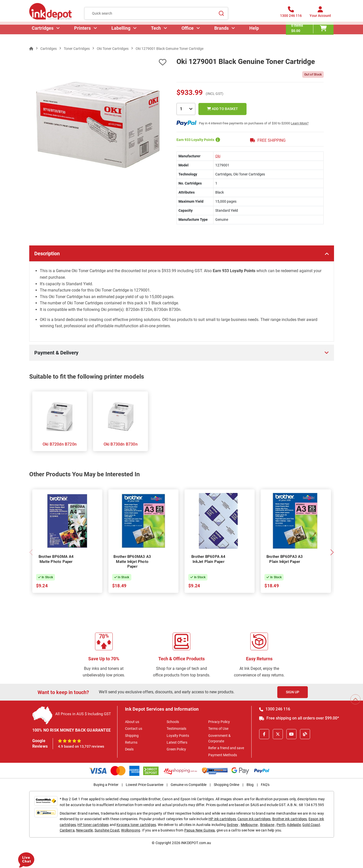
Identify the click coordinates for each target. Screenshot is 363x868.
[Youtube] (291, 734)
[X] (278, 734)
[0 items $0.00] (310, 34)
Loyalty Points (178, 736)
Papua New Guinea (200, 830)
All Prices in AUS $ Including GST (83, 714)
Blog (250, 785)
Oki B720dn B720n (60, 444)
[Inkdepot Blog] (305, 734)
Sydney (232, 825)
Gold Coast (311, 825)
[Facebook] (264, 734)
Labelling (121, 34)
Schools (173, 722)
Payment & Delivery (56, 353)
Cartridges (43, 34)
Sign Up (293, 692)
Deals (129, 749)
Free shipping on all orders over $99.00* (299, 718)
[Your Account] (320, 15)
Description (47, 254)
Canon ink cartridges (254, 819)
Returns (131, 742)
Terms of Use (218, 729)
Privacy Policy (219, 722)
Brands (222, 34)
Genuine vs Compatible (189, 785)
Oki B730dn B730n (121, 444)
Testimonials (176, 729)
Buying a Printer (106, 785)
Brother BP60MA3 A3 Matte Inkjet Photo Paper (132, 562)
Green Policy (176, 749)
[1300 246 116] (291, 15)
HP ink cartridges (222, 819)
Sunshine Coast (107, 830)
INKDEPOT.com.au (196, 843)
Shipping (132, 736)
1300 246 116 (275, 709)
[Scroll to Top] (355, 699)
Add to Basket (222, 109)
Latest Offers (177, 742)
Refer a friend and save (226, 748)
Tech (156, 34)
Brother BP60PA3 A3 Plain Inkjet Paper (285, 559)
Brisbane (267, 825)
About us (132, 722)
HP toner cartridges (93, 825)
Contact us (134, 729)
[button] (332, 552)
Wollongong (131, 830)
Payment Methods (223, 755)
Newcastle (84, 830)
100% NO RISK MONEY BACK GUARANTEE (72, 730)
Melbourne (249, 825)
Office (188, 34)
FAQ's (265, 785)
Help (255, 34)
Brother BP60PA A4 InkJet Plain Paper (208, 559)
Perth (281, 825)
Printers (83, 34)
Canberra (67, 830)
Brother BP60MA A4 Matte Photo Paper (56, 559)
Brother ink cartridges (290, 819)
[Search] (221, 15)
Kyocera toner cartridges (136, 825)
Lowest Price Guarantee (145, 785)
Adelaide (294, 825)
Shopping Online (226, 785)
